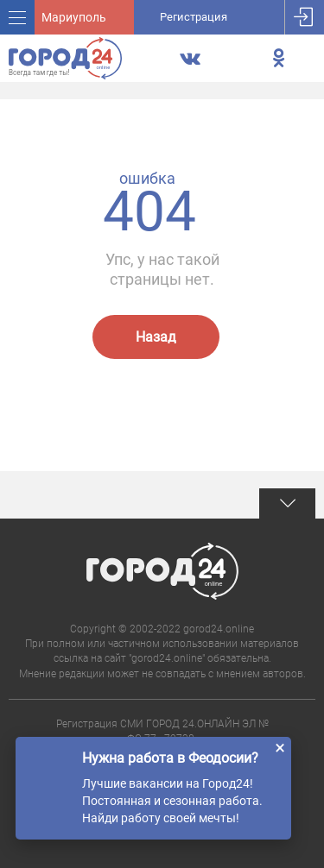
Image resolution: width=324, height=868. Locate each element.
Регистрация (194, 17)
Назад (156, 337)
